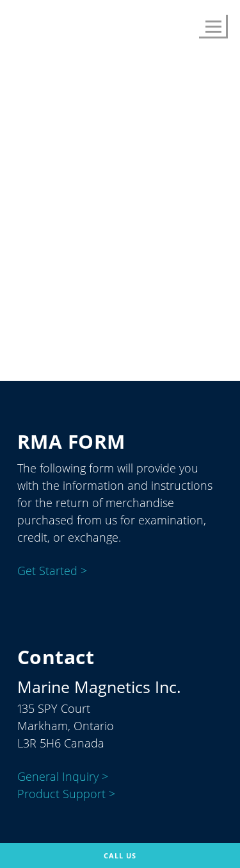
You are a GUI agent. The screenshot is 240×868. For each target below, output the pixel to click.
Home (22, 305)
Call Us (120, 855)
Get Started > (52, 571)
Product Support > (66, 794)
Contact (188, 305)
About (134, 305)
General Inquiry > (63, 777)
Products (78, 305)
